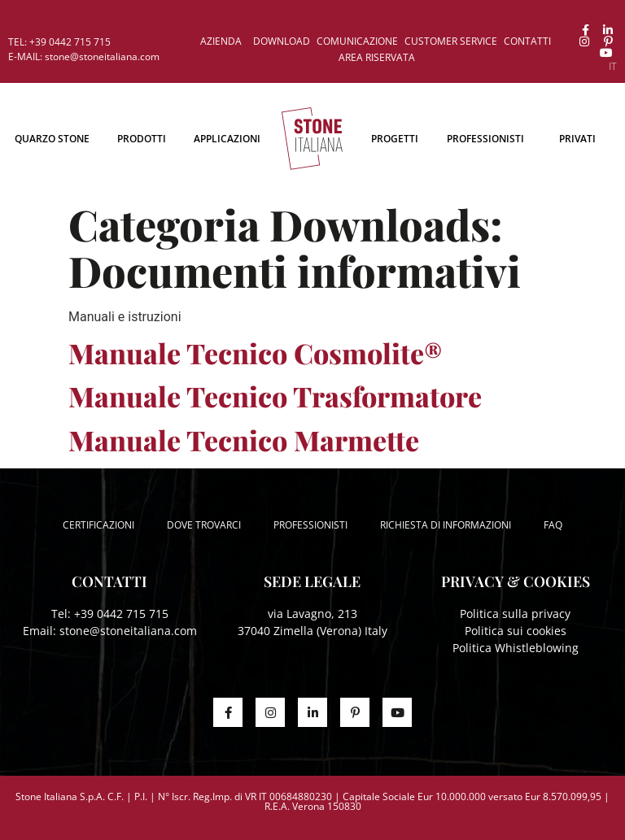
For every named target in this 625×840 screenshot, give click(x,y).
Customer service (451, 41)
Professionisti (485, 139)
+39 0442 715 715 (121, 614)
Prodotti (142, 139)
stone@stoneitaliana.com (128, 631)
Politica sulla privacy (515, 614)
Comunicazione (357, 41)
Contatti (527, 41)
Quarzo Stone (52, 139)
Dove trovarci (204, 525)
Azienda (221, 41)
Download (282, 41)
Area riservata (377, 57)
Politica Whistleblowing (516, 648)
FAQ (553, 525)
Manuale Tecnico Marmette (244, 440)
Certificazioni (98, 525)
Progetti (395, 139)
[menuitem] (613, 67)
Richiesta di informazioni (446, 525)
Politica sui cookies (516, 631)
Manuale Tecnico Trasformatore (275, 396)
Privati (577, 139)
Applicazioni (227, 139)
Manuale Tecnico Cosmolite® (255, 353)
